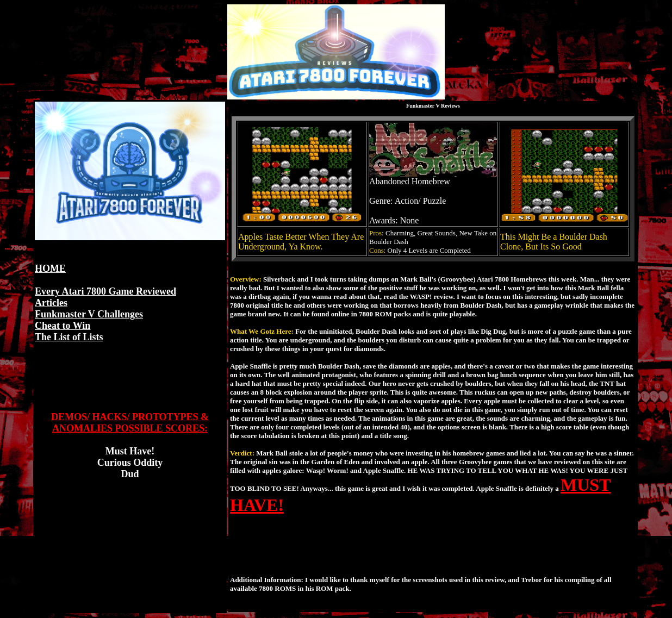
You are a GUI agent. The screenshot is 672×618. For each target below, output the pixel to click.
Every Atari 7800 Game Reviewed (105, 291)
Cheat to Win (63, 326)
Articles (51, 303)
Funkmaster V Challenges (89, 314)
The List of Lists (69, 337)
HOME (50, 269)
